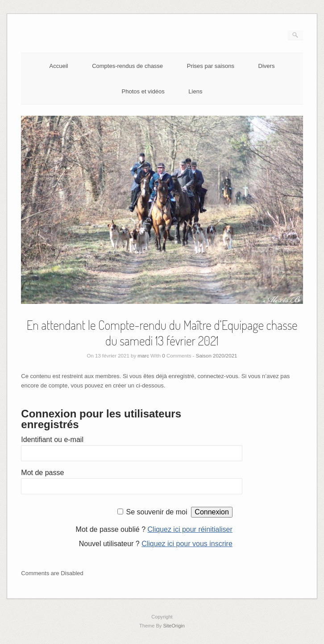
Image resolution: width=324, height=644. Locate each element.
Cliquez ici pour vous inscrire (187, 544)
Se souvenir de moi (156, 512)
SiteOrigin (174, 626)
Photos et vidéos (143, 91)
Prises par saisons (211, 66)
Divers (267, 66)
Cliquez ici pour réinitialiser (190, 529)
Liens (195, 91)
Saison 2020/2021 (217, 356)
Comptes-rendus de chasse (127, 66)
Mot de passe (42, 473)
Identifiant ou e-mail (52, 440)
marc (143, 356)
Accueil (59, 66)
